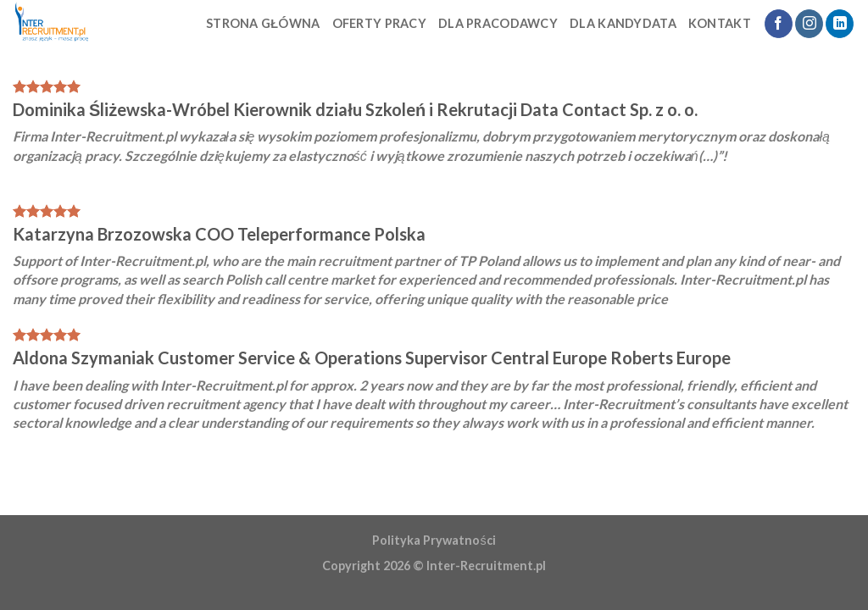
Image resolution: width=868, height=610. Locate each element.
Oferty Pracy (379, 23)
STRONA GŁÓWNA (263, 23)
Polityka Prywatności (434, 540)
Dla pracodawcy (498, 23)
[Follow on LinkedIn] (840, 24)
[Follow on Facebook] (779, 24)
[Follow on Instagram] (809, 24)
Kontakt (720, 23)
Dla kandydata (623, 23)
